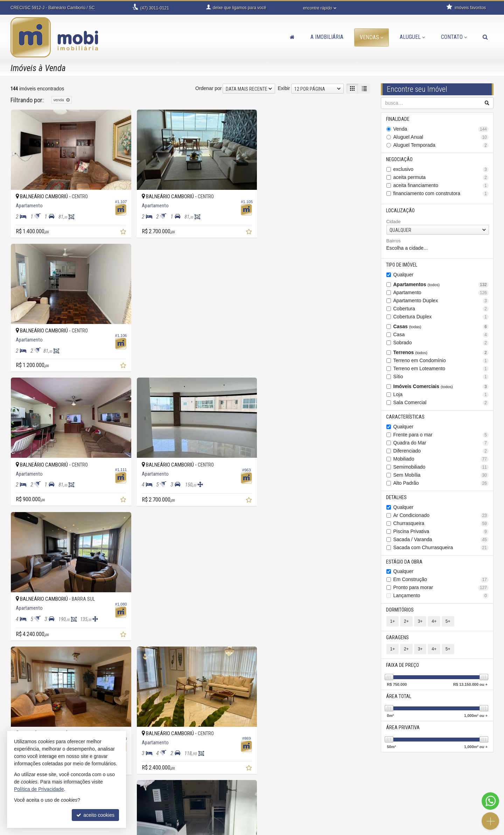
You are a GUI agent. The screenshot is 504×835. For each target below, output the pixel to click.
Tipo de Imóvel (402, 265)
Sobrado (441, 343)
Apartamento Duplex (441, 301)
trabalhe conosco (160, 812)
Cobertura (441, 309)
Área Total (399, 697)
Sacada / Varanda (441, 540)
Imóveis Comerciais (441, 387)
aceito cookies (95, 815)
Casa (441, 335)
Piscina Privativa (441, 532)
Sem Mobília (441, 475)
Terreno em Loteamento (441, 369)
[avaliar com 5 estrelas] (43, 661)
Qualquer (404, 275)
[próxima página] (352, 661)
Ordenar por (208, 88)
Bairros (394, 241)
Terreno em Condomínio (441, 361)
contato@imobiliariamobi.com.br (176, 805)
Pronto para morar (441, 588)
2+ (406, 622)
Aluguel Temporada (441, 145)
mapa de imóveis (283, 805)
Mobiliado (441, 459)
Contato (454, 37)
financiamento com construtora (441, 194)
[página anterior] (294, 661)
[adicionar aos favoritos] (119, 229)
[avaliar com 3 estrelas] (29, 661)
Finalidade (398, 119)
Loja (441, 395)
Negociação (400, 159)
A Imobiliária (327, 37)
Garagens (398, 638)
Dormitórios (400, 610)
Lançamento (441, 596)
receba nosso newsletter (291, 784)
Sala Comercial (441, 403)
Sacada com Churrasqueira (441, 548)
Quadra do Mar (441, 443)
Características (406, 417)
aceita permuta (441, 177)
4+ (434, 622)
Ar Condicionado (441, 515)
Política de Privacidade (216, 830)
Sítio (441, 377)
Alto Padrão (441, 483)
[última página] (364, 661)
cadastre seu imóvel (286, 798)
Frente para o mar (441, 435)
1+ (393, 622)
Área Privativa (403, 728)
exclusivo (441, 169)
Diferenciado (441, 451)
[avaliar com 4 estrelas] (36, 661)
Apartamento (441, 293)
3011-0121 (155, 8)
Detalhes (397, 497)
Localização (401, 211)
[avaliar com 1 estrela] (14, 661)
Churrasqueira (441, 523)
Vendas (372, 37)
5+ (448, 622)
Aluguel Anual (441, 137)
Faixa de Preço (403, 665)
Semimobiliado (441, 467)
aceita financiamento (441, 185)
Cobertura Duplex (441, 317)
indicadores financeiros (289, 791)
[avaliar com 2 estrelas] (21, 661)
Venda (441, 129)
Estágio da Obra (405, 562)
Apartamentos (441, 285)
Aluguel (412, 37)
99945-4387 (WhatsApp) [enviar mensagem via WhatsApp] (173, 791)
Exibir (284, 88)
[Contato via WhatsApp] (490, 801)
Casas (441, 327)
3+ (420, 622)
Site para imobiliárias (451, 830)
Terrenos (441, 353)
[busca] (485, 37)
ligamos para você (161, 798)
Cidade (394, 222)
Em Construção (441, 580)
